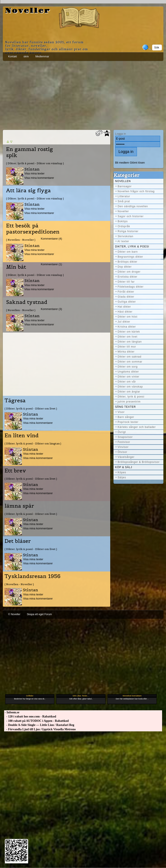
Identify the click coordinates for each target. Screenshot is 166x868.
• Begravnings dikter (129, 257)
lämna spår (19, 506)
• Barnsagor (124, 186)
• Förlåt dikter (125, 292)
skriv (26, 56)
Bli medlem (122, 163)
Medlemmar (42, 56)
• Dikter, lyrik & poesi (130, 397)
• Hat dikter (123, 307)
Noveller (28, 11)
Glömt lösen (137, 163)
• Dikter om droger (128, 272)
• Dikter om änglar (128, 392)
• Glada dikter (125, 297)
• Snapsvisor (124, 437)
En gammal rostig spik (30, 152)
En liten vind (22, 436)
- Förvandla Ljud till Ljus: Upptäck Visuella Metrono (40, 729)
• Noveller (122, 211)
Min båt (16, 267)
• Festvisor (123, 442)
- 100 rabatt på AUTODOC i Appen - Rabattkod (36, 721)
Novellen (123, 181)
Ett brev (15, 471)
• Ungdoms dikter (127, 372)
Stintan (32, 169)
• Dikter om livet (127, 337)
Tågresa (15, 401)
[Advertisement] (83, 94)
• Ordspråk (123, 226)
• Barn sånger (125, 417)
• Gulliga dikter (126, 302)
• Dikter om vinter (128, 377)
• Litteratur (123, 196)
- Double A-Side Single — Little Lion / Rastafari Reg (39, 725)
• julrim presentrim (128, 402)
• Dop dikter (124, 267)
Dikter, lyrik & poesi (132, 247)
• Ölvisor (122, 452)
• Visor (120, 412)
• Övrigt (121, 432)
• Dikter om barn (127, 252)
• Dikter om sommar (129, 362)
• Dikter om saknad (129, 357)
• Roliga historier (127, 231)
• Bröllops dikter (127, 262)
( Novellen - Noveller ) (21, 240)
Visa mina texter (35, 173)
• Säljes (121, 477)
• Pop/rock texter (127, 422)
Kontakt (13, 56)
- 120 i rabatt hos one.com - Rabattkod (30, 716)
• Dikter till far (125, 282)
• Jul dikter (123, 322)
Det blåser (18, 541)
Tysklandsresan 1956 (33, 576)
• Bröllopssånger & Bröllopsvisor (138, 462)
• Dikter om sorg (127, 367)
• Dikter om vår (126, 382)
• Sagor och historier (130, 216)
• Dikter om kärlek (128, 332)
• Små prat (123, 201)
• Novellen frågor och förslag (135, 191)
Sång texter (126, 407)
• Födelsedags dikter (130, 287)
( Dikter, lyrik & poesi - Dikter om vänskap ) (35, 163)
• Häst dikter (124, 312)
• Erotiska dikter (127, 277)
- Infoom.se (12, 712)
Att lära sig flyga (28, 190)
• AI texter (122, 241)
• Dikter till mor (126, 347)
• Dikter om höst (127, 317)
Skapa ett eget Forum (39, 614)
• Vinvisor (122, 447)
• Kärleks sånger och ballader (136, 427)
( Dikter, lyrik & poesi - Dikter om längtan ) (33, 443)
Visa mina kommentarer (39, 178)
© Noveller (14, 614)
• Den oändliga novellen (132, 206)
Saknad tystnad (27, 302)
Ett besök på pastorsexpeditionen (33, 229)
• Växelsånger (125, 457)
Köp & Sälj (124, 467)
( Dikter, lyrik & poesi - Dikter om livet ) (31, 408)
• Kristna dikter (126, 327)
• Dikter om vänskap (129, 387)
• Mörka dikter (125, 352)
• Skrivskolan (125, 236)
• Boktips (122, 221)
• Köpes (121, 472)
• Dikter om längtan (129, 342)
